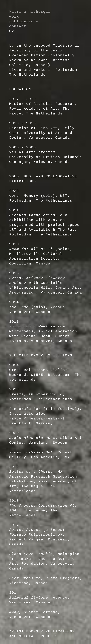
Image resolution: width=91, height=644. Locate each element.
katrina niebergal (30, 11)
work (14, 16)
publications (24, 21)
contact (18, 26)
